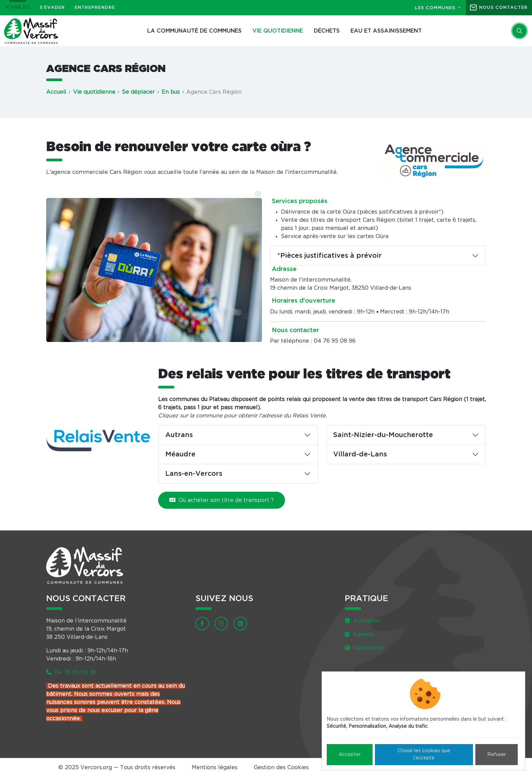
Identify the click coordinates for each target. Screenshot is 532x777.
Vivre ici (18, 8)
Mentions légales (215, 767)
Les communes (436, 8)
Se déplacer (138, 92)
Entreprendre (95, 8)
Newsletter (364, 648)
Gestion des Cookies (281, 767)
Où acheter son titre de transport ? (222, 500)
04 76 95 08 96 (71, 672)
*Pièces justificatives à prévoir (329, 256)
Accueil (56, 92)
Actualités (363, 621)
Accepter (350, 755)
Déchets (327, 31)
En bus (171, 92)
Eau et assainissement (386, 31)
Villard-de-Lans (360, 454)
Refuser (497, 755)
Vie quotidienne (278, 31)
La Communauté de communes (194, 31)
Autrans (179, 435)
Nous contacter (503, 8)
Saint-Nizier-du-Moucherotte (383, 435)
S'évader (52, 8)
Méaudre (180, 454)
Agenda (359, 634)
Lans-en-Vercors (194, 474)
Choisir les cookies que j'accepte (424, 754)
